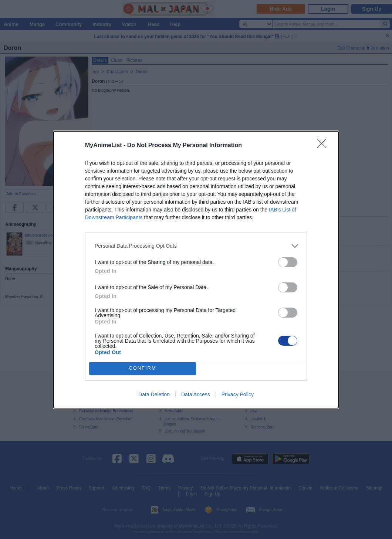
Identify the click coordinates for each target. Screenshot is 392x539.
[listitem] (196, 246)
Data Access (196, 394)
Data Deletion (154, 394)
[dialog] (196, 270)
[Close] (324, 146)
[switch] (288, 262)
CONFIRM (143, 368)
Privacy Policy (238, 394)
